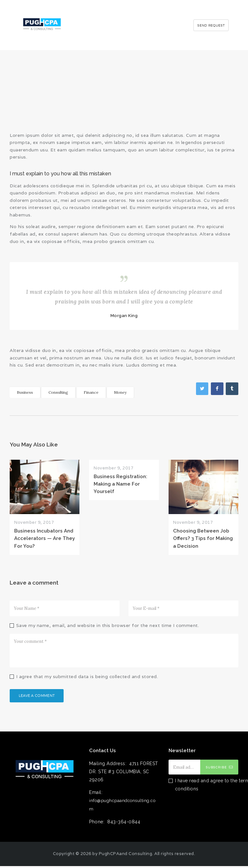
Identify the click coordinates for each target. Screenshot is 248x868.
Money (120, 392)
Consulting (58, 392)
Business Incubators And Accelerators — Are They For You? (45, 538)
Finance (91, 392)
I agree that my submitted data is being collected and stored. (87, 676)
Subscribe (216, 769)
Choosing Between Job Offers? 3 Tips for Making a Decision (203, 538)
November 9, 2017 (34, 522)
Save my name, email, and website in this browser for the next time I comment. (108, 625)
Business (25, 392)
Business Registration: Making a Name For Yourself (120, 484)
